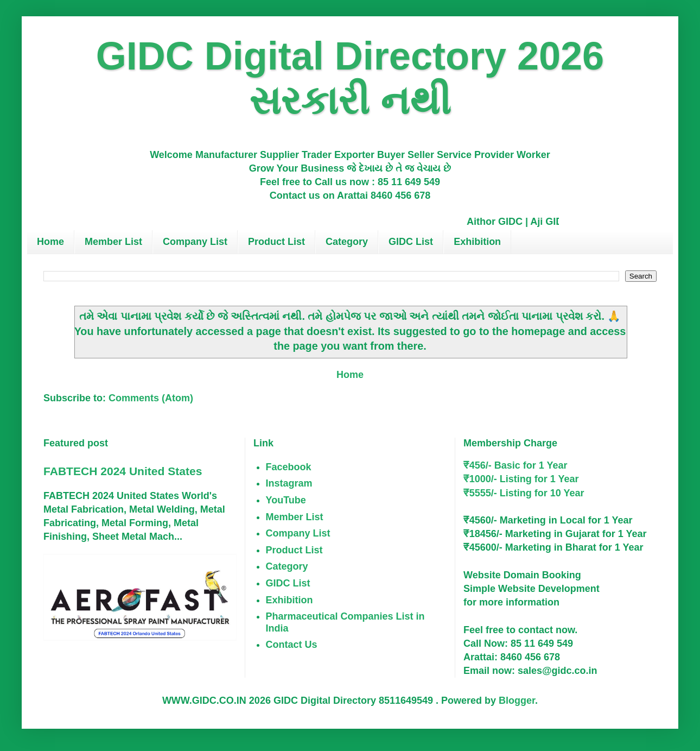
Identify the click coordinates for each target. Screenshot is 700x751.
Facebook (289, 467)
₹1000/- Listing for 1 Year (521, 479)
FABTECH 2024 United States (123, 471)
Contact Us (292, 645)
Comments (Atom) (151, 398)
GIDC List (411, 242)
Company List (195, 242)
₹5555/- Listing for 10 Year (524, 493)
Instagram (289, 483)
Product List (276, 242)
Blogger (517, 700)
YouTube (286, 500)
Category (347, 242)
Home (50, 242)
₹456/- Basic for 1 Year (516, 465)
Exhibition (477, 242)
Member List (113, 242)
